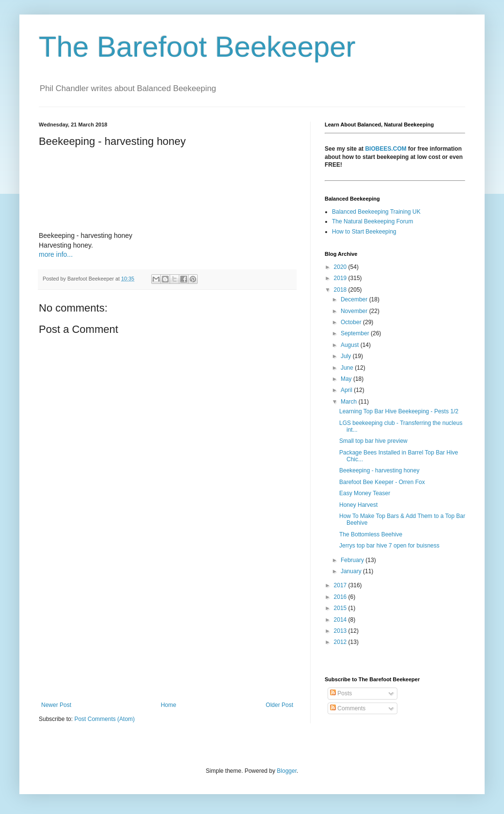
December (355, 299)
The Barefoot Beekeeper (197, 47)
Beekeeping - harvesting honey (379, 470)
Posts (341, 693)
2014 (341, 620)
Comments (348, 708)
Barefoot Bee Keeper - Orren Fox (382, 482)
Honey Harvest (358, 505)
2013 (341, 631)
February (353, 560)
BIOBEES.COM (386, 149)
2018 (341, 290)
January (352, 571)
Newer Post (56, 705)
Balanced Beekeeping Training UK (376, 212)
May (347, 379)
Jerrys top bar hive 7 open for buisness (389, 546)
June (348, 368)
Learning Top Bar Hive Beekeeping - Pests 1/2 (399, 411)
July (347, 356)
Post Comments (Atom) (104, 719)
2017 (341, 585)
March (350, 402)
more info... (56, 254)
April (347, 390)
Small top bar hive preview (373, 441)
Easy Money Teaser (365, 493)
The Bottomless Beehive (371, 534)
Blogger (287, 771)
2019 (341, 278)
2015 (341, 608)
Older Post (279, 705)
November (355, 311)
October (352, 322)
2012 (341, 642)
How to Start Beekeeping (364, 232)
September (356, 333)
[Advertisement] (167, 622)
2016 (341, 597)
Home (169, 705)
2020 (341, 267)
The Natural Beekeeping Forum (372, 221)
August (351, 345)
